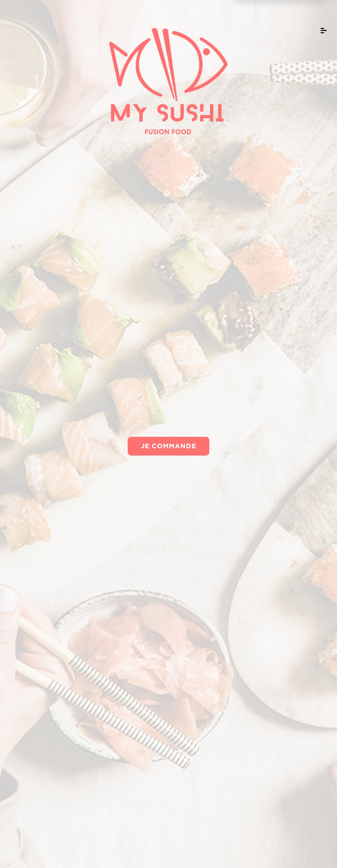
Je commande (168, 446)
